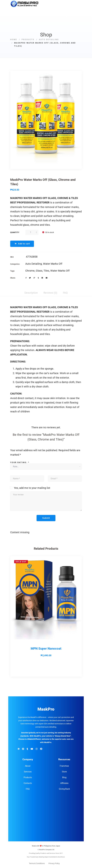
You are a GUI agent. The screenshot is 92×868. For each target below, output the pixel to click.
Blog (64, 778)
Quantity (15, 232)
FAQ (28, 789)
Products (28, 39)
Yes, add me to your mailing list (30, 488)
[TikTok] (27, 749)
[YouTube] (32, 749)
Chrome (30, 271)
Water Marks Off (53, 264)
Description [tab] (31, 293)
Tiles (46, 271)
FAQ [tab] (65, 293)
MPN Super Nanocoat (46, 649)
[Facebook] (26, 278)
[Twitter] (30, 278)
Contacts (28, 783)
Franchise (64, 766)
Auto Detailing (49, 39)
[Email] (47, 278)
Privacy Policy (54, 864)
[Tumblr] (38, 278)
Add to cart (24, 244)
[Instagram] (37, 749)
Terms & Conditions (37, 864)
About (28, 766)
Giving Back (64, 789)
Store (64, 772)
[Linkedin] (42, 278)
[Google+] (34, 278)
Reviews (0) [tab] (50, 293)
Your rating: (20, 462)
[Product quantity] (32, 232)
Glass (39, 271)
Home (14, 39)
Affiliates (64, 783)
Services (28, 772)
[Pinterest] (23, 749)
